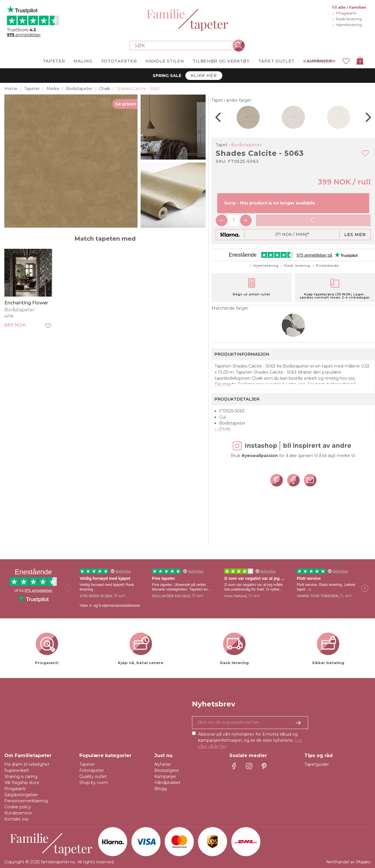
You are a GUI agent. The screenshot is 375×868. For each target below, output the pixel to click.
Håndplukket (167, 783)
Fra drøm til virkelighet (27, 764)
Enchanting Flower (26, 303)
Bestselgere (167, 770)
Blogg (161, 789)
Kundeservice (321, 61)
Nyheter (163, 764)
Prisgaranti (15, 789)
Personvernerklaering (26, 801)
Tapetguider (317, 764)
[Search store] (184, 45)
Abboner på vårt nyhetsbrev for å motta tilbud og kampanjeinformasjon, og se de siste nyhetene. (250, 740)
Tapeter (87, 764)
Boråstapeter (247, 145)
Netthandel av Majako (348, 862)
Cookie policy (18, 807)
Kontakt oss (16, 819)
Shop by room (94, 783)
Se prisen (126, 104)
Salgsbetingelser (21, 795)
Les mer (355, 235)
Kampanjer (165, 776)
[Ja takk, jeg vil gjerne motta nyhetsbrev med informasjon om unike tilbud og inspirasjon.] (250, 723)
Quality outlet (93, 776)
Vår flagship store (22, 783)
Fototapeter (92, 770)
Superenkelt (17, 770)
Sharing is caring (21, 776)
